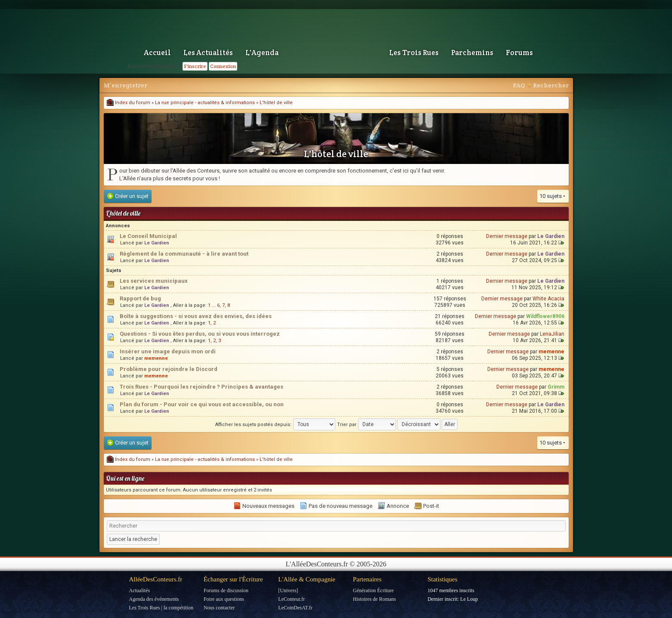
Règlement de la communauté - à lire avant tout (184, 254)
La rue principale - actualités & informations (205, 103)
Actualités (140, 590)
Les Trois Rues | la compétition (161, 608)
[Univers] (288, 590)
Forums (519, 53)
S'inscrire (195, 66)
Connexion (223, 66)
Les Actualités (208, 53)
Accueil (157, 53)
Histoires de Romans (375, 599)
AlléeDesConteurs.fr (156, 579)
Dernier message (507, 236)
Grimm (556, 387)
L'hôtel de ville (276, 103)
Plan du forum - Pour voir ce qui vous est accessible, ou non (202, 404)
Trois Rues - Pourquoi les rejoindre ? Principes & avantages (201, 387)
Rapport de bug (140, 298)
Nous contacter (219, 608)
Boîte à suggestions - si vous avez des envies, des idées (196, 316)
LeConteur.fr (291, 599)
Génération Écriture (373, 590)
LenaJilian (552, 334)
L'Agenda (262, 53)
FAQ (519, 85)
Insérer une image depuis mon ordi (168, 351)
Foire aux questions (224, 599)
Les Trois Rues (414, 53)
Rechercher (551, 85)
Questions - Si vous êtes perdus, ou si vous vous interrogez (200, 334)
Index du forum (129, 103)
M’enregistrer (125, 85)
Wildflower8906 (545, 316)
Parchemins (472, 53)
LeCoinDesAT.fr (295, 608)
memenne (156, 358)
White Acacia (548, 299)
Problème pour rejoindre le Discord (169, 369)
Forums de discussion (226, 590)
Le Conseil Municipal (148, 236)
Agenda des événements (154, 599)
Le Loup (469, 599)
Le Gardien (157, 243)
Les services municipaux (154, 281)
